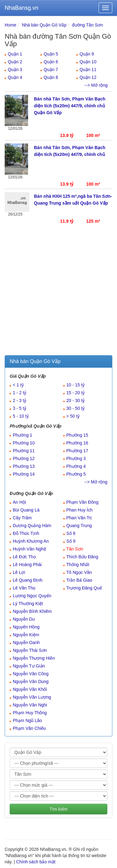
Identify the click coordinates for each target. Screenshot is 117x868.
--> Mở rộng (96, 85)
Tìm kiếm (59, 809)
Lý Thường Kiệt (28, 604)
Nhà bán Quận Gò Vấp (44, 25)
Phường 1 (22, 435)
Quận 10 (88, 62)
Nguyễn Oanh (26, 643)
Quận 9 (87, 54)
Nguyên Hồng (26, 627)
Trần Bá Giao (79, 580)
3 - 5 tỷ (19, 408)
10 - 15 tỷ (76, 385)
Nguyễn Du (24, 619)
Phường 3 (76, 458)
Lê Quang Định (28, 580)
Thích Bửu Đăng (82, 557)
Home (10, 25)
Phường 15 (77, 435)
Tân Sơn (75, 549)
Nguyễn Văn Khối (30, 689)
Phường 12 (24, 458)
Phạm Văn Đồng (83, 502)
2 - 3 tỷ (19, 400)
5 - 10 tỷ (21, 416)
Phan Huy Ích (80, 510)
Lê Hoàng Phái (27, 565)
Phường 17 (77, 451)
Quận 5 (51, 54)
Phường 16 (77, 443)
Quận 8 (51, 77)
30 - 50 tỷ (76, 408)
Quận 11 (88, 70)
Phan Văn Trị (79, 518)
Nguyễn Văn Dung (31, 681)
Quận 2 (15, 62)
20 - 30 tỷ (76, 400)
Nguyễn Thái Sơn (30, 650)
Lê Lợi (19, 572)
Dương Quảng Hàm (32, 526)
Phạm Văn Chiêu (29, 728)
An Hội (19, 502)
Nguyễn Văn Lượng (32, 697)
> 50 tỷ (73, 416)
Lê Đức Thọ (24, 557)
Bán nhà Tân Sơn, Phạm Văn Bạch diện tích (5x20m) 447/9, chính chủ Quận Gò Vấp (70, 106)
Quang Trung (79, 526)
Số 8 (71, 533)
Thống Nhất (78, 565)
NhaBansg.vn (22, 8)
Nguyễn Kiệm (26, 635)
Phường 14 (24, 474)
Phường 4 (76, 466)
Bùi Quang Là (26, 510)
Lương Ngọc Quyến (32, 596)
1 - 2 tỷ (19, 393)
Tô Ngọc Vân (79, 572)
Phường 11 (24, 451)
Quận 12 (88, 77)
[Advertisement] (58, 294)
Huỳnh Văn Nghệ (29, 549)
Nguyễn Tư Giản (29, 666)
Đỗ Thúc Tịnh (26, 533)
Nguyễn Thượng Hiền (34, 658)
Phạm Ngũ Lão (27, 720)
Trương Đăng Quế (84, 588)
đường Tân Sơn (88, 25)
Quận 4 (15, 77)
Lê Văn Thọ (24, 588)
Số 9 (71, 541)
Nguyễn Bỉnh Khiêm (32, 611)
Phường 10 (24, 443)
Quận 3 (15, 70)
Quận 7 (51, 70)
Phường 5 (76, 474)
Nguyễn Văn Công (31, 674)
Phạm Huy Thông (30, 713)
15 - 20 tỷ (76, 393)
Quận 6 (51, 62)
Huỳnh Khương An (31, 541)
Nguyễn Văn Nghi (30, 705)
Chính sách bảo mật (36, 862)
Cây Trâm (22, 518)
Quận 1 (15, 54)
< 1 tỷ (18, 385)
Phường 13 (24, 466)
